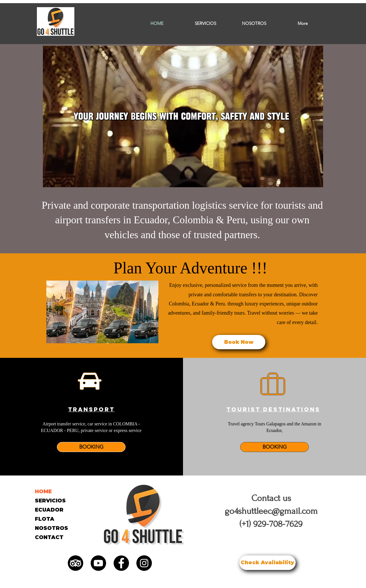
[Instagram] (144, 563)
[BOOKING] (91, 447)
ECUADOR (49, 510)
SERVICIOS (50, 501)
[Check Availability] (267, 563)
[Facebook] (121, 563)
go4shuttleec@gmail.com (271, 511)
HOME (43, 492)
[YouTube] (98, 563)
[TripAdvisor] (75, 563)
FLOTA (45, 519)
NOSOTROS (51, 528)
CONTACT (49, 537)
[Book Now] (239, 342)
